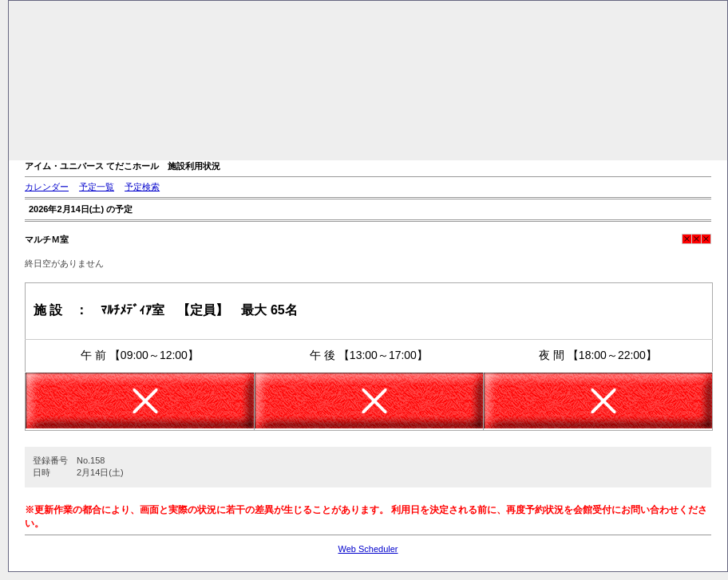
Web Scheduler (368, 549)
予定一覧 (97, 187)
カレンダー (47, 187)
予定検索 (142, 187)
